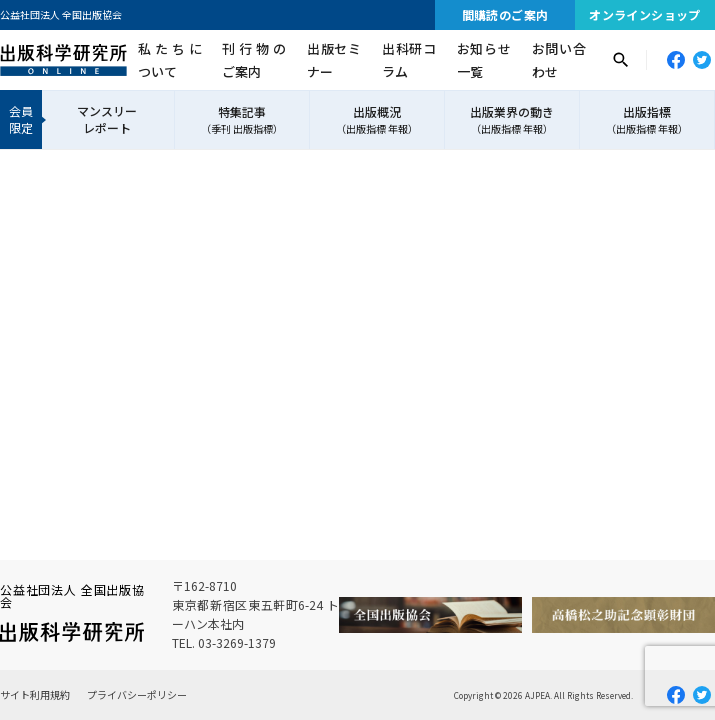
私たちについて (170, 60)
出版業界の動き (512, 120)
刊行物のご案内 (254, 60)
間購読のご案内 (505, 14)
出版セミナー (334, 60)
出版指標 (647, 120)
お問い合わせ (559, 60)
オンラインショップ (645, 14)
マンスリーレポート (107, 119)
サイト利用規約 (35, 694)
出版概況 (377, 120)
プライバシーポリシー (137, 694)
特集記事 (242, 120)
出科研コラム (409, 60)
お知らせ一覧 (484, 60)
